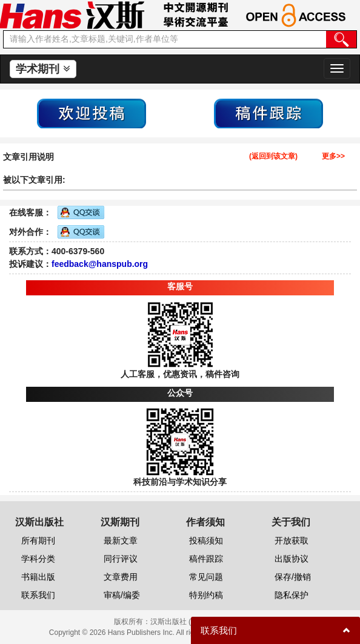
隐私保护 (292, 595)
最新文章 (121, 540)
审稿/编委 (122, 595)
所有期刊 (38, 540)
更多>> (333, 156)
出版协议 (292, 559)
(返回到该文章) (273, 156)
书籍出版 (38, 577)
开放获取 (292, 540)
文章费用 (121, 577)
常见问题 (206, 577)
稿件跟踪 (206, 559)
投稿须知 (206, 540)
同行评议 (121, 559)
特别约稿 (206, 595)
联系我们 (38, 595)
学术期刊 (43, 69)
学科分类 (38, 559)
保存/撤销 (293, 577)
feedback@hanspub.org (100, 264)
